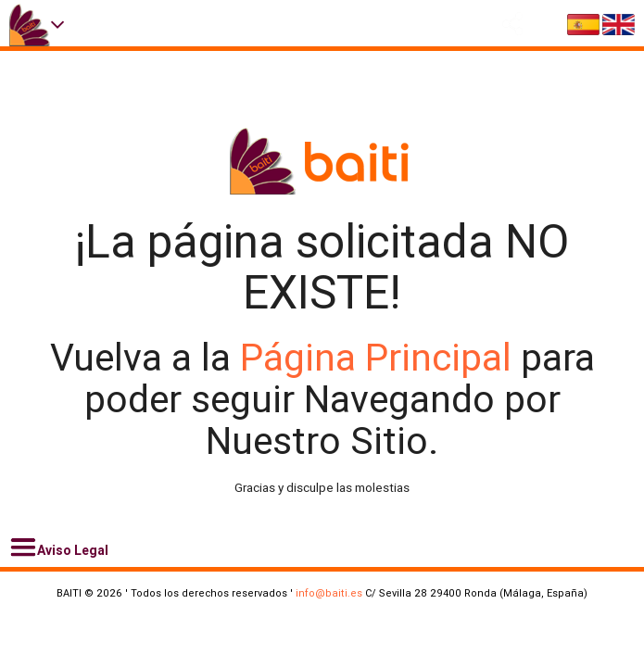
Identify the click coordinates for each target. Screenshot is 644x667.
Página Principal (380, 358)
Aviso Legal (59, 547)
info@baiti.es (329, 593)
